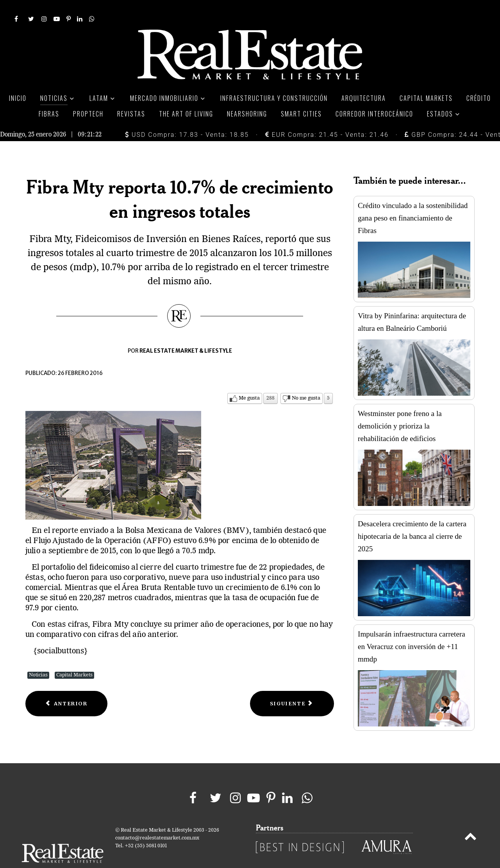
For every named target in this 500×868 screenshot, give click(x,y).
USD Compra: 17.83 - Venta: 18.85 (187, 117)
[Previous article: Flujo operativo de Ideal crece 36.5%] (66, 686)
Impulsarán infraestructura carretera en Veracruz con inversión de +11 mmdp (412, 629)
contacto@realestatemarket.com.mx (157, 820)
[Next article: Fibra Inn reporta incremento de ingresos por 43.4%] (292, 686)
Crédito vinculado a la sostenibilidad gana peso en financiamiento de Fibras (413, 200)
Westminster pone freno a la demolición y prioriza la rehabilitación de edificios (400, 408)
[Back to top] (471, 820)
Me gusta (249, 381)
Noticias (38, 657)
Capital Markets (74, 657)
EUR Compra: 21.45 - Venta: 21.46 (327, 117)
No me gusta (306, 381)
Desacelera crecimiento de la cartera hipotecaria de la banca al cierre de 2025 (412, 519)
